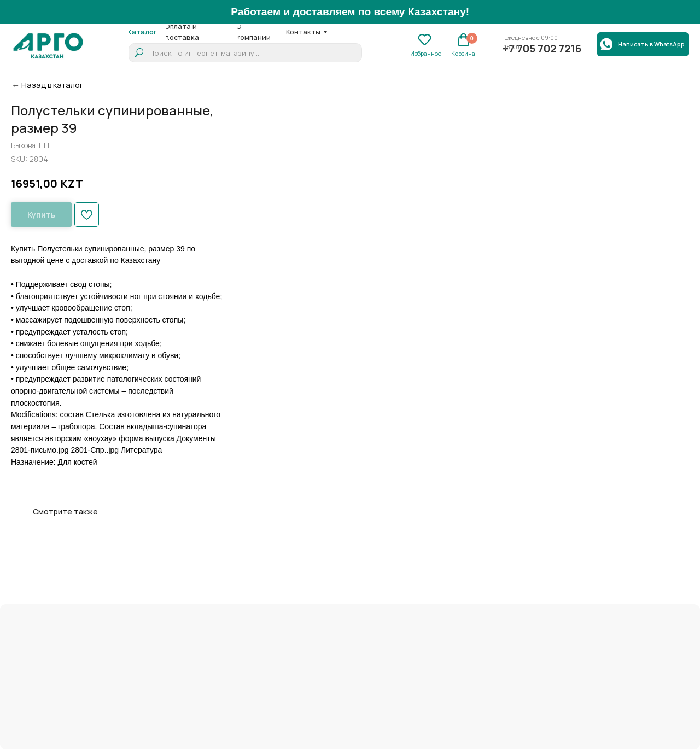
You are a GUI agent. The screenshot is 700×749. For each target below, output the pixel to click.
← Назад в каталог (48, 85)
